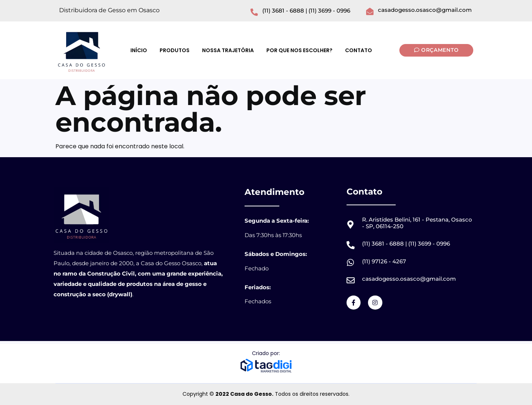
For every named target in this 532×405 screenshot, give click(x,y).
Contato (359, 50)
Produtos (175, 50)
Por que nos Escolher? (299, 50)
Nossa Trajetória (228, 50)
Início (139, 50)
